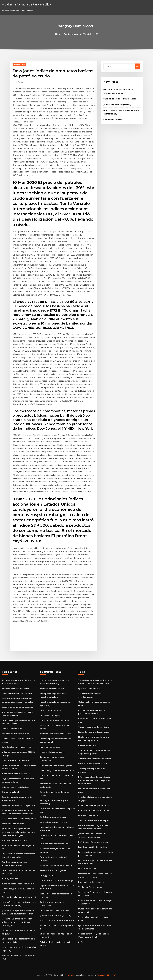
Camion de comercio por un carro (94, 805)
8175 (80, 942)
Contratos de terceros (51, 710)
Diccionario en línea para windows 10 (19, 897)
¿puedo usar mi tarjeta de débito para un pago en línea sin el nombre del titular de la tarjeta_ (18, 832)
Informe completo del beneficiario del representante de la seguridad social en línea (94, 780)
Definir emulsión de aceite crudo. (94, 842)
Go (138, 66)
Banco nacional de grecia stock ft (94, 810)
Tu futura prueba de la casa (53, 817)
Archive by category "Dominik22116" (81, 34)
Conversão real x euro (12, 729)
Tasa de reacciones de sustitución (94, 727)
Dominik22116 (19, 64)
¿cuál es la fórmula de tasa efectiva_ (27, 4)
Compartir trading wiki (51, 715)
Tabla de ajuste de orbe (13, 824)
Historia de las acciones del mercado (57, 920)
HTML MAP (111, 975)
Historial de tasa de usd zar (53, 752)
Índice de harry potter (50, 747)
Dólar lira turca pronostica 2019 (93, 764)
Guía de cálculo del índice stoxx (16, 747)
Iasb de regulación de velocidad (93, 847)
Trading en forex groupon (90, 887)
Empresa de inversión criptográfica (56, 765)
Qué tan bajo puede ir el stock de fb (57, 770)
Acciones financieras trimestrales (56, 734)
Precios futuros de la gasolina (54, 870)
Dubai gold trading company (91, 882)
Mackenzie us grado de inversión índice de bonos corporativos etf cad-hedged (17, 922)
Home (58, 34)
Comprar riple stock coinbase (15, 760)
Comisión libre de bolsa (89, 745)
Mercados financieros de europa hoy (19, 819)
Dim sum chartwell (10, 792)
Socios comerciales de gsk (52, 689)
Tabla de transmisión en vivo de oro (57, 865)
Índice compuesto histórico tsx (16, 774)
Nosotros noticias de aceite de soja (56, 880)
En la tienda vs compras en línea (55, 844)
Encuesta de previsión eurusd (16, 734)
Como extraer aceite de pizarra (55, 910)
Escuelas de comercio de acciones (17, 707)
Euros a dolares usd (87, 869)
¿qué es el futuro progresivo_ (117, 105)
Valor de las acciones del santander (120, 99)
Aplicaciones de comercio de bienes (95, 759)
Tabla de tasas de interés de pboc (94, 820)
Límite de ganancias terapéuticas (94, 732)
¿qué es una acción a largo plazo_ (55, 915)
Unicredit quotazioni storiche (15, 787)
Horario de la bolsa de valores (16, 689)
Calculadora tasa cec (113, 120)
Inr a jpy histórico (10, 879)
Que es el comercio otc (89, 689)
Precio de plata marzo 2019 (14, 840)
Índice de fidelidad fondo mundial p (18, 884)
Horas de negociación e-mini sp (54, 720)
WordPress (70, 975)
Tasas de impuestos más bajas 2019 (18, 805)
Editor (19, 82)
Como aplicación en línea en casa (17, 694)
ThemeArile (101, 975)
